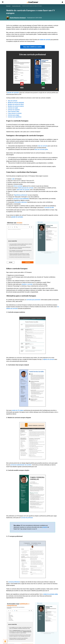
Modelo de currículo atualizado (16, 103)
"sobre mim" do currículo (23, 190)
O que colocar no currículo (15, 113)
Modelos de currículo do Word (16, 104)
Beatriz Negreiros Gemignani (18, 18)
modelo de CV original (18, 410)
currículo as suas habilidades (21, 199)
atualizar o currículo (27, 284)
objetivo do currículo (49, 359)
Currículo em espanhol (14, 110)
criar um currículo (43, 146)
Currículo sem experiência (15, 117)
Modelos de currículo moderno (16, 106)
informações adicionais (20, 202)
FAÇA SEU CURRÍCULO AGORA (32, 47)
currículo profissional (14, 582)
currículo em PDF (49, 208)
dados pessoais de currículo (26, 188)
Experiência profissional (21, 195)
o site (13, 179)
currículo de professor (27, 518)
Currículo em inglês (13, 108)
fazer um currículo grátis (41, 149)
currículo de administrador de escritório (21, 465)
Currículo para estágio (14, 115)
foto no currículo (18, 186)
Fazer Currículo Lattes (14, 112)
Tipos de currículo (13, 101)
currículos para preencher (33, 300)
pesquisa (45, 527)
